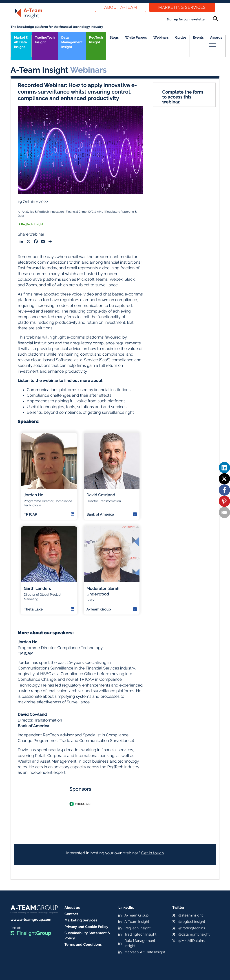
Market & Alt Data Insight (145, 952)
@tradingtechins (192, 928)
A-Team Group (136, 915)
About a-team (121, 8)
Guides (181, 37)
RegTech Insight (96, 40)
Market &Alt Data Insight (21, 42)
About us (72, 908)
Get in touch (153, 853)
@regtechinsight (192, 922)
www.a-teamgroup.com (31, 920)
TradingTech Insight (45, 40)
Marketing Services (182, 8)
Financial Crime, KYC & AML (84, 212)
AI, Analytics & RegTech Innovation (41, 212)
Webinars (161, 37)
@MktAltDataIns (191, 941)
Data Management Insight (72, 42)
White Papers (136, 37)
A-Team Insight (137, 922)
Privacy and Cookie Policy (86, 927)
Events (198, 37)
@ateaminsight (191, 915)
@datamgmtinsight (194, 934)
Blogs (114, 37)
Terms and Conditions (83, 944)
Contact (71, 914)
